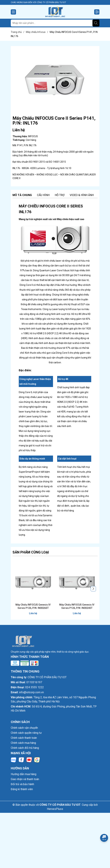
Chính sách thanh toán (24, 738)
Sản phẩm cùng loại (31, 552)
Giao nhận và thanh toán (25, 779)
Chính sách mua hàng (23, 743)
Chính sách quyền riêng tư (26, 733)
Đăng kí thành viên (22, 789)
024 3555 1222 (34, 687)
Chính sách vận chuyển (24, 728)
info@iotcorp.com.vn (31, 692)
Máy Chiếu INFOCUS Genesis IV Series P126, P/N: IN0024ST (77, 606)
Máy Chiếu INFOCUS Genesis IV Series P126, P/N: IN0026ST (33, 606)
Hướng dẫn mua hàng (24, 774)
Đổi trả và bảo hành (22, 784)
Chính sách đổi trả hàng (25, 748)
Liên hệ (33, 613)
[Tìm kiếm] (96, 23)
